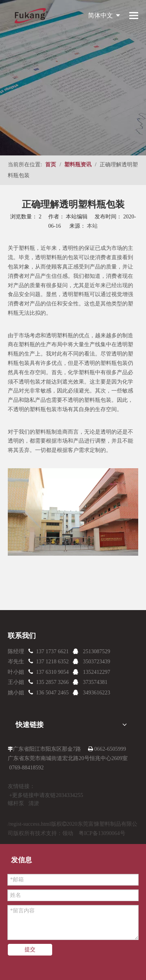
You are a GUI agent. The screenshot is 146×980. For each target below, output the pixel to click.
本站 (92, 226)
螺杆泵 (16, 803)
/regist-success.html (29, 824)
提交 (30, 949)
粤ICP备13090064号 (102, 833)
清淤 (34, 803)
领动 (68, 833)
